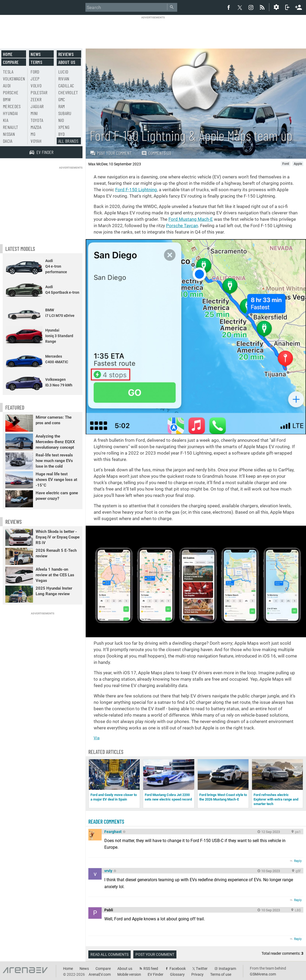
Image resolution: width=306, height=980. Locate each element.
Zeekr (36, 99)
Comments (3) (156, 153)
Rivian (64, 79)
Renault (11, 127)
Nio (61, 120)
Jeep (35, 79)
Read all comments (109, 954)
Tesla (8, 72)
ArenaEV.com (100, 974)
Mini (34, 113)
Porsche (11, 92)
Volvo (36, 85)
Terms (36, 62)
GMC (62, 99)
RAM (62, 106)
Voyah (36, 141)
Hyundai (10, 113)
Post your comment (111, 153)
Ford (35, 72)
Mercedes (12, 106)
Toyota (37, 120)
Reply (298, 861)
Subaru (65, 113)
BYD (62, 134)
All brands (68, 141)
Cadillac (66, 85)
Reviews (66, 54)
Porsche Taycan (182, 226)
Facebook (178, 969)
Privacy (197, 974)
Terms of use (221, 974)
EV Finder (156, 974)
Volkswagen (14, 79)
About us (67, 62)
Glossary (177, 974)
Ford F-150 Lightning (136, 190)
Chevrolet (68, 92)
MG (33, 134)
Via (97, 738)
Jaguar (37, 106)
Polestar (39, 92)
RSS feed (151, 969)
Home (8, 54)
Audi (7, 85)
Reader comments (106, 822)
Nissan (9, 134)
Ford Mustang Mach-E (191, 219)
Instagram (227, 969)
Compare (11, 62)
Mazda (36, 127)
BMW (7, 99)
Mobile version (129, 974)
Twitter (202, 969)
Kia (6, 120)
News (36, 54)
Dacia (8, 141)
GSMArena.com (263, 974)
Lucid (63, 72)
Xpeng (64, 127)
